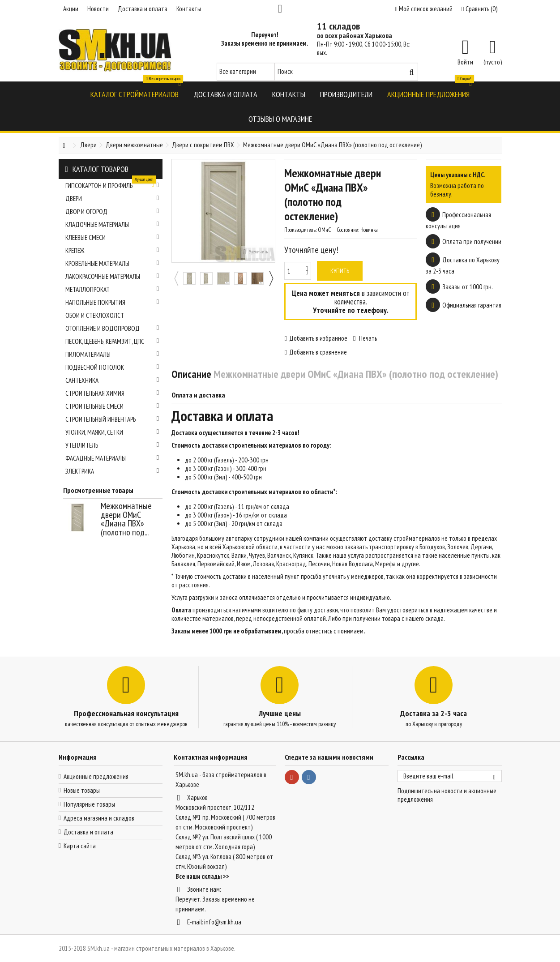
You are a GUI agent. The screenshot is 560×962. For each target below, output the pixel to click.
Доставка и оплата (143, 9)
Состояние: (348, 230)
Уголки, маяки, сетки (112, 432)
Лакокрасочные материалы (112, 276)
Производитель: (300, 230)
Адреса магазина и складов (99, 818)
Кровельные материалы (112, 263)
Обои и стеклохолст (95, 315)
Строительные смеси (112, 406)
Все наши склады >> (202, 876)
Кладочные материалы (112, 224)
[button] (135, 94)
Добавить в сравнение (318, 352)
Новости (98, 9)
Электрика (112, 471)
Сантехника (112, 380)
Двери (112, 199)
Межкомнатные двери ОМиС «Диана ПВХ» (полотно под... (126, 519)
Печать (367, 338)
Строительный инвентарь (112, 419)
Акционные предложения (96, 776)
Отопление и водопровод (112, 328)
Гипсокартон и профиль (112, 184)
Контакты (189, 9)
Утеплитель (112, 445)
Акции (71, 9)
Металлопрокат (112, 289)
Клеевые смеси (112, 237)
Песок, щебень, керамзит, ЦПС (112, 341)
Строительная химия (112, 393)
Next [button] (271, 278)
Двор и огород (112, 212)
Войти (465, 61)
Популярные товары (89, 804)
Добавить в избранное (318, 338)
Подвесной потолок (112, 367)
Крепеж (112, 250)
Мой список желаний (424, 9)
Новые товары (82, 790)
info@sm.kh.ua (223, 922)
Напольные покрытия (112, 302)
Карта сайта (80, 846)
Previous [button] (176, 278)
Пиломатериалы (112, 354)
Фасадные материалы (112, 458)
